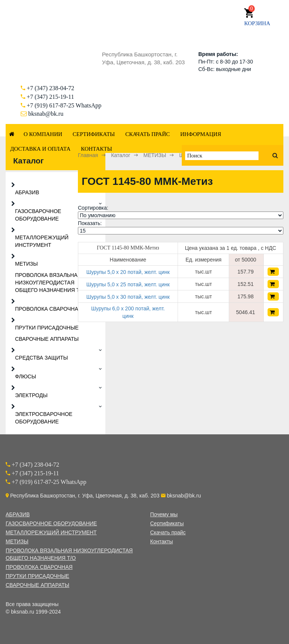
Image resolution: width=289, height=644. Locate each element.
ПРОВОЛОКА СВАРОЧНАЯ (49, 309)
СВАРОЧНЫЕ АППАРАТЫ (47, 339)
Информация (201, 134)
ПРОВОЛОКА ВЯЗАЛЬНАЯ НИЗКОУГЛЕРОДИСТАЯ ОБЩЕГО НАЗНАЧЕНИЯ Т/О (50, 283)
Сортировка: (93, 208)
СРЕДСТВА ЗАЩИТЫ (42, 358)
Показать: (90, 223)
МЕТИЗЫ (26, 264)
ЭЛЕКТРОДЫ (31, 395)
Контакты (97, 149)
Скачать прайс (148, 134)
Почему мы (164, 514)
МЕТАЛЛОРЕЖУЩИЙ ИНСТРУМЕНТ (42, 241)
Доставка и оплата (40, 149)
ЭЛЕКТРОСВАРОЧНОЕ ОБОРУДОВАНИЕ (44, 418)
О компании (43, 134)
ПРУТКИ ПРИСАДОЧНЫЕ (47, 328)
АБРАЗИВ (27, 192)
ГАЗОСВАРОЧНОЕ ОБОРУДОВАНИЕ (38, 215)
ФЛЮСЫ (26, 376)
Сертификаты (94, 134)
